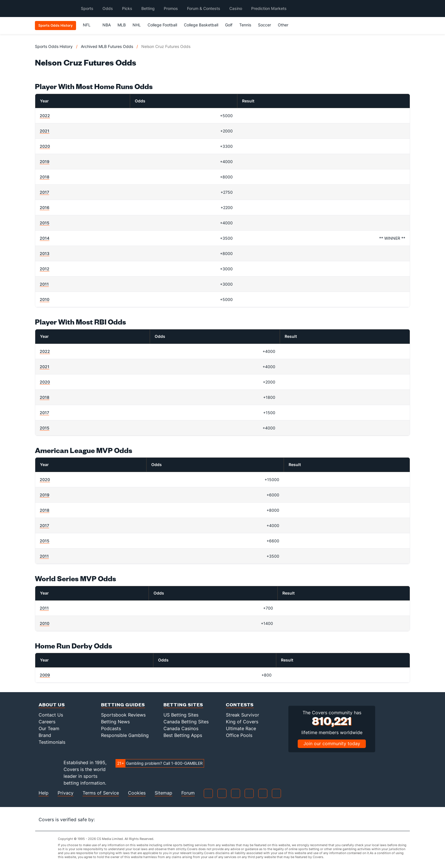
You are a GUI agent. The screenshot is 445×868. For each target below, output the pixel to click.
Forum (188, 793)
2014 (45, 238)
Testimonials (52, 742)
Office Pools (239, 735)
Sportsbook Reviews (123, 715)
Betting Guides (123, 704)
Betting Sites (183, 704)
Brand (45, 735)
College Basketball (201, 25)
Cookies (137, 793)
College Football (162, 25)
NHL (137, 25)
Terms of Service (101, 793)
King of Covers (242, 722)
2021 (45, 131)
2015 (45, 223)
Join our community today (332, 743)
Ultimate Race (241, 728)
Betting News (115, 722)
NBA (107, 25)
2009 (45, 675)
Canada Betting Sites (186, 722)
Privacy (66, 793)
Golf (229, 25)
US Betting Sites (181, 715)
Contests (240, 704)
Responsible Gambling (125, 735)
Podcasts (111, 728)
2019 (45, 162)
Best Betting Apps (183, 735)
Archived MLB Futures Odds (107, 46)
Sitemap (163, 793)
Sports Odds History (54, 46)
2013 (45, 253)
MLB (122, 25)
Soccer (265, 25)
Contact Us (51, 715)
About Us (52, 704)
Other (286, 25)
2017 (44, 192)
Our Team (49, 728)
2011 (44, 284)
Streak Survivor (243, 715)
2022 (45, 116)
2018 (45, 177)
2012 (45, 269)
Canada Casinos (181, 728)
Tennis (245, 25)
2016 (45, 207)
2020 (45, 146)
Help (44, 793)
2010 (45, 299)
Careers (47, 722)
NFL (89, 25)
